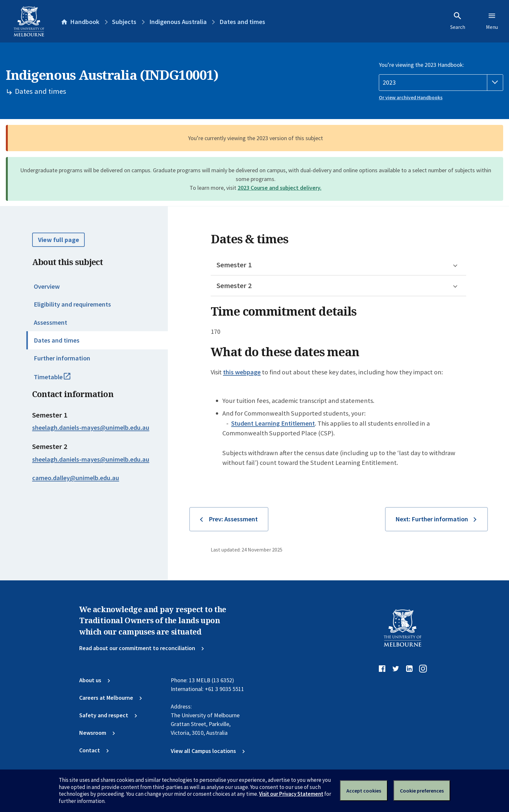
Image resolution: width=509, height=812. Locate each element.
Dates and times (57, 340)
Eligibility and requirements (72, 304)
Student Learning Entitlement (273, 423)
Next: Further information (432, 519)
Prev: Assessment (233, 519)
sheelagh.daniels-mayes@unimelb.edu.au (91, 428)
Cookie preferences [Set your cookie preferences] (422, 791)
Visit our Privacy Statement (291, 794)
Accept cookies (364, 791)
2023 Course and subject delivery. (279, 188)
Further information (62, 358)
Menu (492, 21)
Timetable (60, 380)
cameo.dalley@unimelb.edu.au (76, 478)
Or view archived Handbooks (411, 97)
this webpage (242, 372)
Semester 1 (234, 265)
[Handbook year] (441, 83)
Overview (47, 286)
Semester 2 (234, 285)
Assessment (50, 322)
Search (458, 21)
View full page (59, 240)
